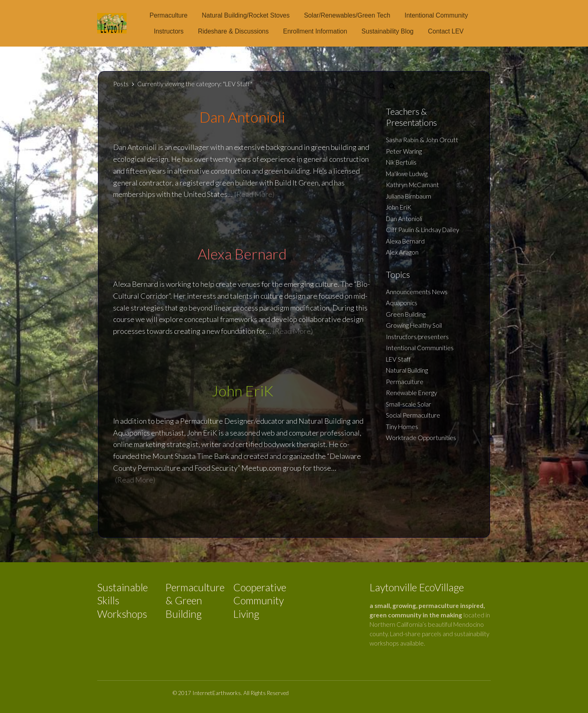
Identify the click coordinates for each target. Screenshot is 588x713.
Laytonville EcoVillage (417, 587)
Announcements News (417, 292)
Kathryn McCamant (412, 185)
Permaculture (168, 15)
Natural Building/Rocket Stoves (246, 15)
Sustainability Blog (387, 31)
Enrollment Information (315, 31)
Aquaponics (402, 303)
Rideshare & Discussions (233, 31)
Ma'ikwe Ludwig (407, 174)
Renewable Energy (411, 393)
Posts (121, 84)
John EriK (399, 207)
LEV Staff (398, 359)
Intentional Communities (420, 348)
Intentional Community (436, 15)
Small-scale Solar (409, 404)
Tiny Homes (402, 427)
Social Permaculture (413, 415)
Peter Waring (404, 151)
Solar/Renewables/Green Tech (347, 15)
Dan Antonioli (404, 219)
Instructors (169, 31)
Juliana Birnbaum (409, 196)
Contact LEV (446, 31)
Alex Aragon (402, 252)
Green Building (406, 314)
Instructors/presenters (417, 337)
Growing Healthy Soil (414, 325)
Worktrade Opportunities (421, 438)
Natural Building (407, 370)
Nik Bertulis (401, 162)
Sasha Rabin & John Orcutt (422, 140)
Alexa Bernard (405, 241)
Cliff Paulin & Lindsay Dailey (422, 230)
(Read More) (254, 194)
